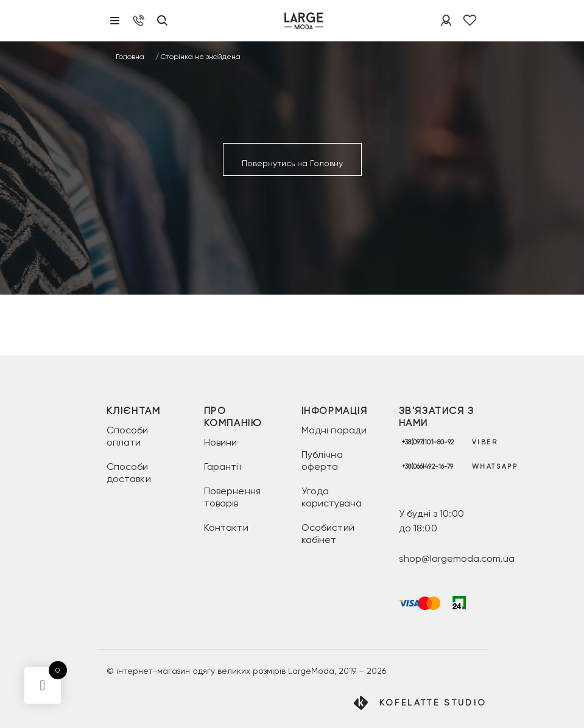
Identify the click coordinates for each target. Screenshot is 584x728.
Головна (130, 57)
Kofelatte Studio (433, 702)
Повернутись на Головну (292, 163)
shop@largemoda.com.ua (457, 558)
